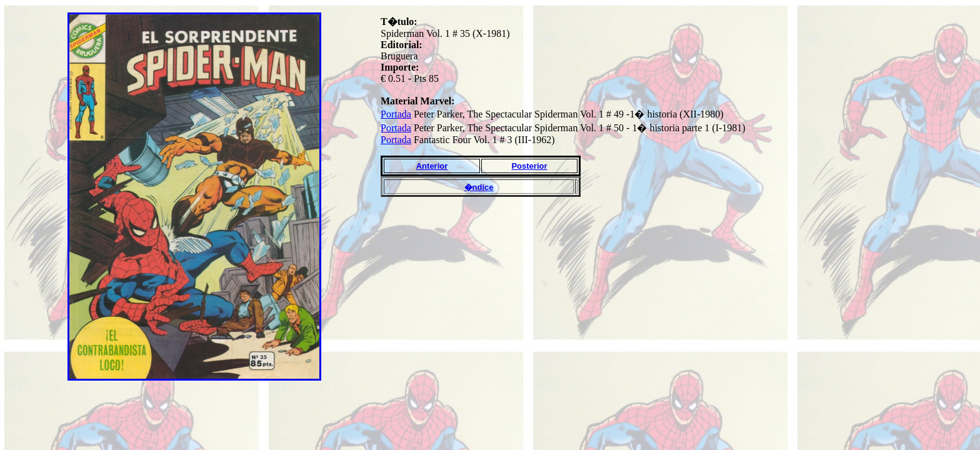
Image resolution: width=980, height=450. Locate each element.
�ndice (479, 187)
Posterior (529, 166)
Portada (396, 114)
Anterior (432, 166)
